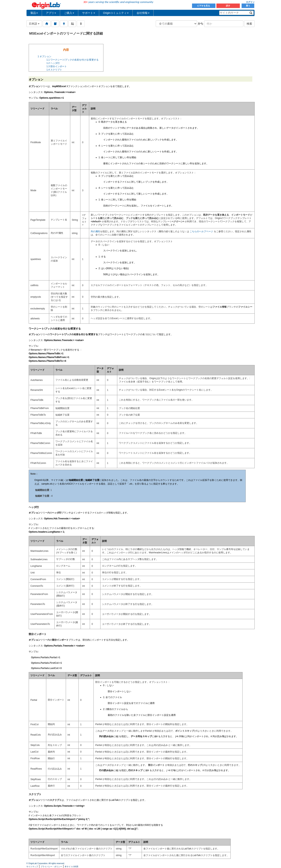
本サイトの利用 (71, 867)
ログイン (250, 2)
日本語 (34, 24)
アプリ (51, 13)
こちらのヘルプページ (201, 231)
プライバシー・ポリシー (51, 867)
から (201, 23)
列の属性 (95, 231)
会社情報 (143, 13)
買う (248, 6)
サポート (89, 13)
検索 (249, 24)
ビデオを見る (204, 6)
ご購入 (69, 13)
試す (228, 6)
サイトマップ (32, 867)
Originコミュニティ (116, 13)
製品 (34, 13)
